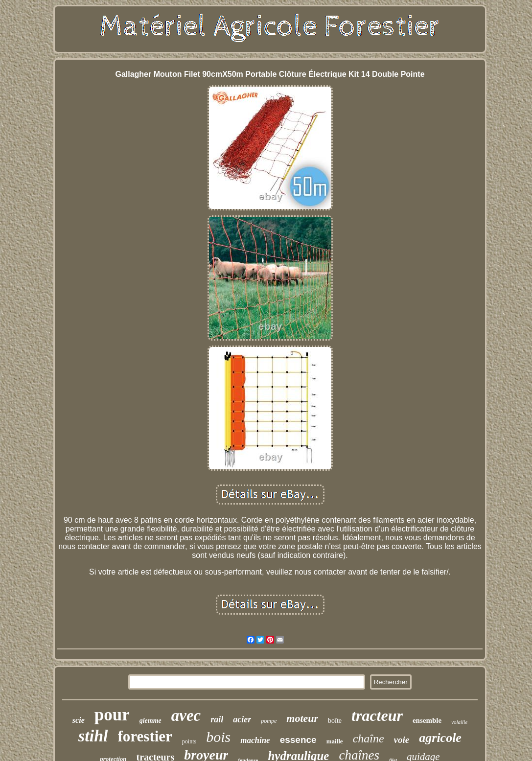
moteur (302, 718)
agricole (440, 738)
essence (298, 740)
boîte (335, 721)
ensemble (427, 720)
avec (186, 715)
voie (402, 740)
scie (79, 720)
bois (218, 737)
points (189, 741)
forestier (145, 736)
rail (217, 719)
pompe (269, 721)
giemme (150, 721)
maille (335, 741)
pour (112, 715)
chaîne (369, 738)
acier (242, 719)
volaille (459, 722)
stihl (93, 736)
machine (255, 740)
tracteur (377, 715)
